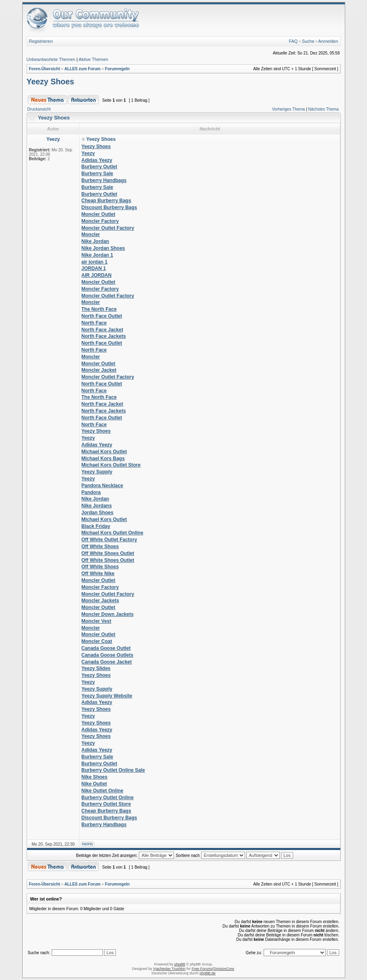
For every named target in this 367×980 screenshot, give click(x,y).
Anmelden (328, 41)
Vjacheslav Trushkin (169, 969)
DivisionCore (224, 969)
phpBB (180, 964)
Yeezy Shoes (50, 82)
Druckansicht (39, 109)
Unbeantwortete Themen (51, 59)
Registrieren (41, 41)
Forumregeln (117, 69)
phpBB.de (208, 973)
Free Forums (202, 969)
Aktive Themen (93, 59)
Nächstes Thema (323, 109)
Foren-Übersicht (45, 69)
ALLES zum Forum (82, 69)
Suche (308, 41)
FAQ (293, 41)
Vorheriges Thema (289, 109)
